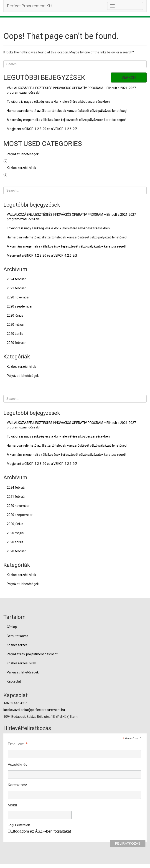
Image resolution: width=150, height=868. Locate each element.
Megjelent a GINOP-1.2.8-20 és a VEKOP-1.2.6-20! (42, 129)
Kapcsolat (14, 681)
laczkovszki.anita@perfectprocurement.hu (34, 710)
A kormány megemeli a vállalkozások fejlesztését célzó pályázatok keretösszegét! (66, 120)
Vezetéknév (18, 764)
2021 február (16, 288)
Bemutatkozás (18, 636)
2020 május (15, 325)
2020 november (18, 297)
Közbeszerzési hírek (21, 168)
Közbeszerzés (17, 645)
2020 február (16, 343)
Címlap (12, 627)
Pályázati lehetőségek (23, 154)
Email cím (18, 744)
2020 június (15, 315)
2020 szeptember (20, 306)
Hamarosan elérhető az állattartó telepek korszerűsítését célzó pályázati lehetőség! (67, 111)
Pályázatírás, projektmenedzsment (32, 654)
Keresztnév (17, 785)
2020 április (15, 334)
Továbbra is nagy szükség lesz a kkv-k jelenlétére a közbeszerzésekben (58, 102)
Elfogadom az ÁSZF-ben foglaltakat (41, 831)
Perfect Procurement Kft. (30, 6)
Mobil (12, 805)
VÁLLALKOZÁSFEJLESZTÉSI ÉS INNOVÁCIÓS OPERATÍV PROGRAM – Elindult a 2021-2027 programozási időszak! (71, 90)
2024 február (16, 279)
